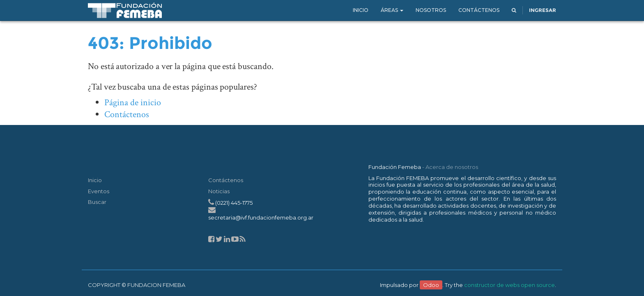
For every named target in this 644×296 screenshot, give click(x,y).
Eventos (99, 191)
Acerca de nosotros (452, 167)
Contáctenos (127, 114)
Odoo (431, 285)
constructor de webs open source (509, 285)
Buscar (97, 202)
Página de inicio (133, 103)
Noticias (219, 191)
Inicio (95, 180)
